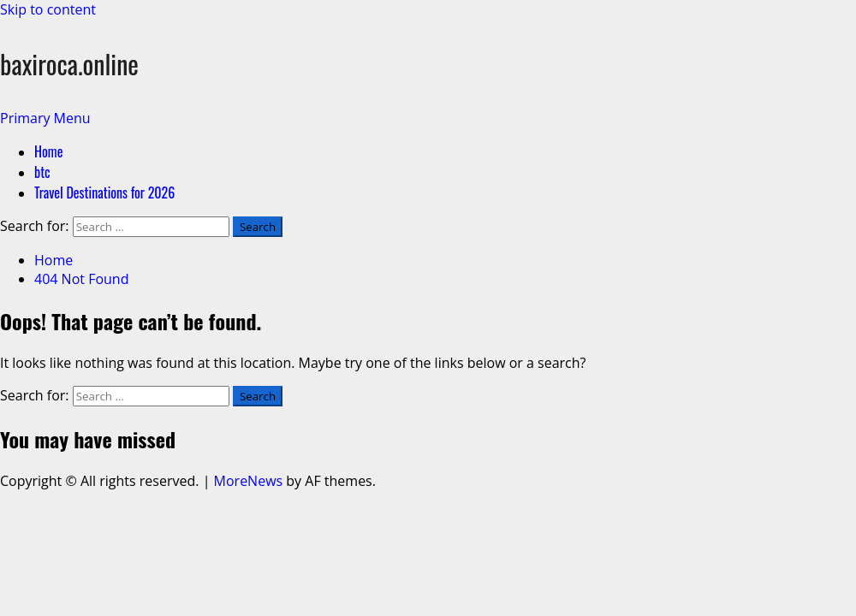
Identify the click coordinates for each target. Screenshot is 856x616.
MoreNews (249, 481)
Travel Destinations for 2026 (104, 192)
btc (42, 172)
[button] (45, 118)
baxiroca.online (69, 64)
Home (48, 151)
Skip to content (48, 9)
